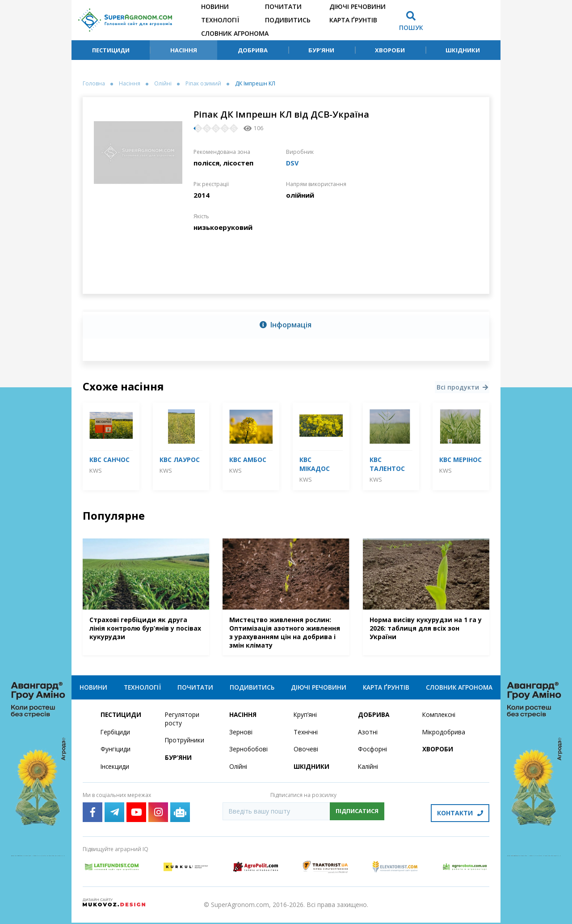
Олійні (163, 84)
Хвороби (390, 50)
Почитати (283, 6)
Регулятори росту (183, 722)
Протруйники (185, 744)
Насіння (184, 50)
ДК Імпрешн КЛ (255, 84)
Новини (215, 6)
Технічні (306, 735)
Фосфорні (373, 752)
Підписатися (357, 814)
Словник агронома (235, 33)
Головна (94, 84)
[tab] (286, 325)
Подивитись (288, 20)
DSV (293, 163)
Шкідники (463, 50)
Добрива (253, 50)
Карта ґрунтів (353, 20)
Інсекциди (115, 770)
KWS (96, 470)
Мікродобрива (444, 735)
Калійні (368, 770)
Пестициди (111, 50)
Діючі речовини (357, 6)
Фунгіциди (116, 752)
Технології (220, 20)
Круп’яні (305, 718)
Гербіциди (116, 735)
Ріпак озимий (203, 84)
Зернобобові (249, 752)
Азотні (368, 735)
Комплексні (440, 718)
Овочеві (306, 752)
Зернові (241, 735)
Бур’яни (321, 50)
